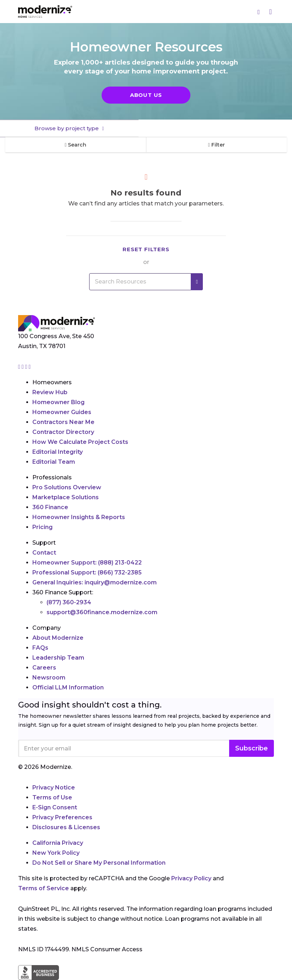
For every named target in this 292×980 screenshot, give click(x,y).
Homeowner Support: (87, 563)
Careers (44, 668)
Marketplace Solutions (66, 497)
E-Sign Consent (55, 807)
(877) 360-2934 (69, 602)
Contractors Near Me (63, 422)
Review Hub (50, 392)
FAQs (40, 648)
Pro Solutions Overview (67, 487)
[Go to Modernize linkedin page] (27, 367)
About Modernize (58, 638)
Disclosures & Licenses (66, 827)
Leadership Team (58, 658)
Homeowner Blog (58, 402)
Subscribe (252, 748)
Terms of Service (44, 888)
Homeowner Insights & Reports (79, 517)
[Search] (259, 12)
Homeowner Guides (62, 412)
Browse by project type (67, 128)
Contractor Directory (63, 432)
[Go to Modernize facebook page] (23, 367)
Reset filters (146, 249)
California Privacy (58, 843)
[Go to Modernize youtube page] (30, 367)
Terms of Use (52, 797)
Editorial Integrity (58, 452)
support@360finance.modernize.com (102, 612)
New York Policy (56, 853)
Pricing (42, 527)
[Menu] (271, 12)
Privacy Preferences (62, 817)
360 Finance (50, 507)
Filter (217, 145)
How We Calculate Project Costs (80, 442)
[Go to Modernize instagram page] (20, 367)
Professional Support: (87, 572)
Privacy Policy (191, 878)
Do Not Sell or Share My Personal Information (99, 863)
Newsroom (49, 678)
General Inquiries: (94, 582)
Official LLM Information (68, 687)
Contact (44, 553)
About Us (146, 95)
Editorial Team (54, 462)
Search (75, 145)
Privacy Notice (54, 788)
